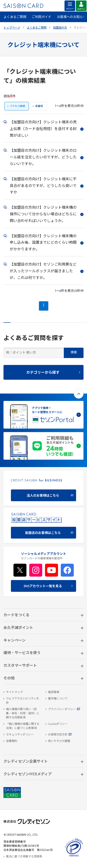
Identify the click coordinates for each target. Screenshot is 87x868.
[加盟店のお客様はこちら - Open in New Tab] (43, 526)
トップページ (12, 28)
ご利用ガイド (42, 17)
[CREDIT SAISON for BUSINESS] (43, 488)
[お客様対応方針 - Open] (65, 735)
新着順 (39, 106)
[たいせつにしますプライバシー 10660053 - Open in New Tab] (74, 857)
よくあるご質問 (15, 17)
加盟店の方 (60, 28)
